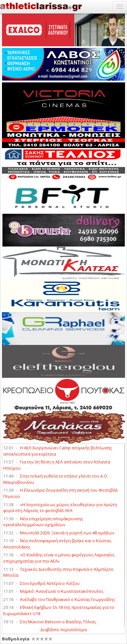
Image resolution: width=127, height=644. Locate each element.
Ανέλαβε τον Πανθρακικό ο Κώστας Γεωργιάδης (67, 599)
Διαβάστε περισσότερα (63, 630)
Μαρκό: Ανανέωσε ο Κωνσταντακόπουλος (62, 591)
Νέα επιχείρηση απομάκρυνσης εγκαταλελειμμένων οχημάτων (43, 522)
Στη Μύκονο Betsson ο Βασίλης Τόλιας (58, 622)
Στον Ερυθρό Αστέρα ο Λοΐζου (50, 583)
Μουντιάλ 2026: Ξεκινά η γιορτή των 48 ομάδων (67, 533)
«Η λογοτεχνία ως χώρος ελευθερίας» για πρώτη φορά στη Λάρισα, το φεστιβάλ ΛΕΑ (60, 508)
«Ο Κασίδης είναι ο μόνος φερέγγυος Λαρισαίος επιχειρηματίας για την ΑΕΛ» (59, 558)
